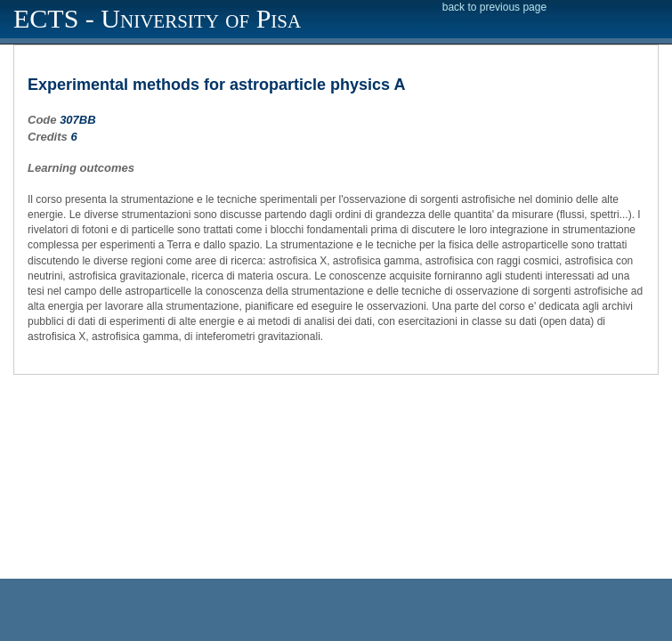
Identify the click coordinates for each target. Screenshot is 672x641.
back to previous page (494, 7)
